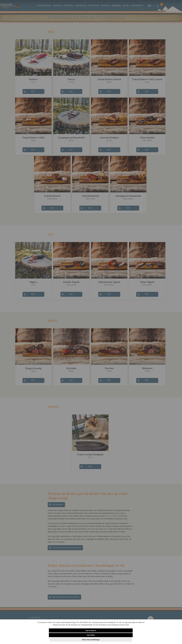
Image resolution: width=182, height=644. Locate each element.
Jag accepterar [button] (60, 640)
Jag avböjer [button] (94, 640)
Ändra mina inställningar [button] (124, 640)
